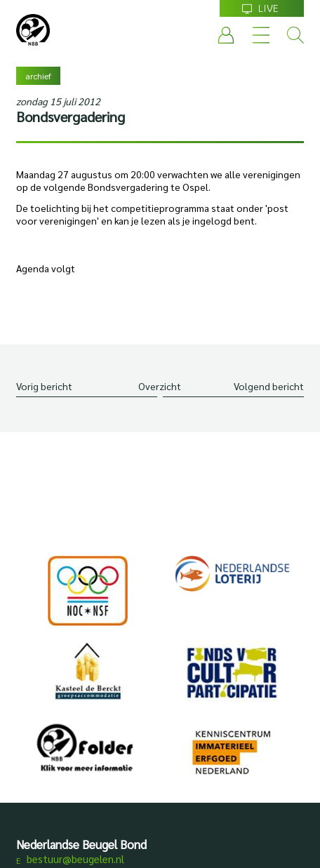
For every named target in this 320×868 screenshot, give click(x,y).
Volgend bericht (269, 386)
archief (38, 76)
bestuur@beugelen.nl (75, 859)
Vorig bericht (44, 386)
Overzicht (160, 386)
